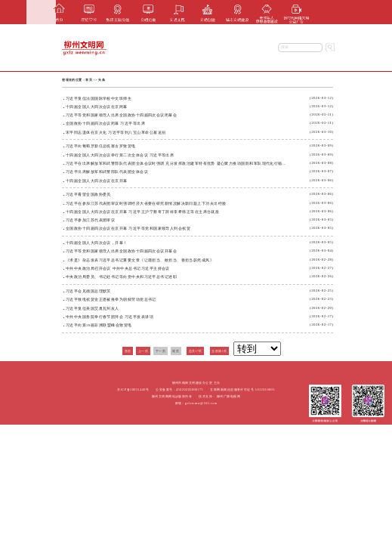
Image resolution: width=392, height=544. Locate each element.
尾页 (176, 351)
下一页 (161, 351)
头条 (102, 80)
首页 (89, 80)
